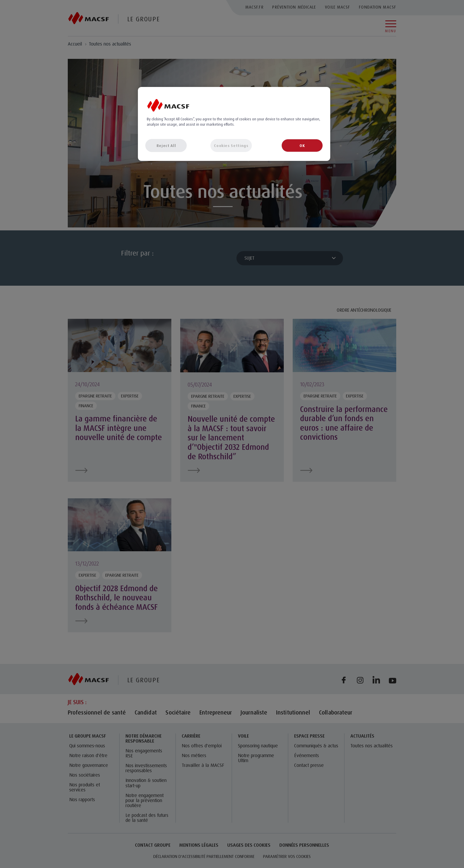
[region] (234, 124)
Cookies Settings (231, 146)
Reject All (166, 146)
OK (302, 146)
